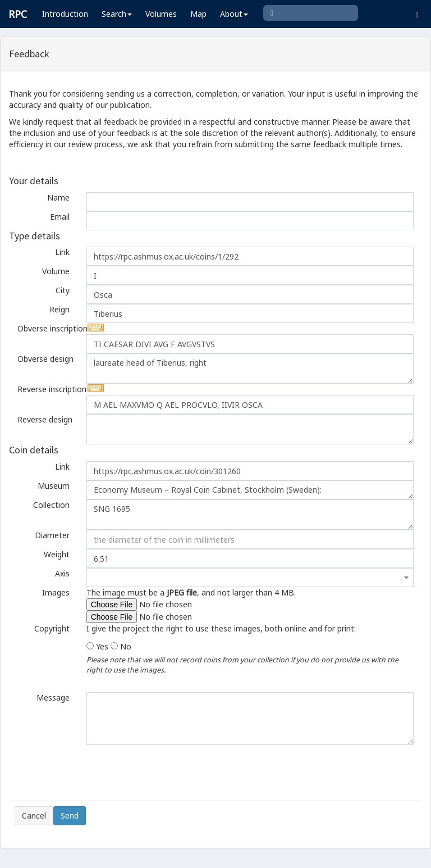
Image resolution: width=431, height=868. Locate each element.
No (126, 646)
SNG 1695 (250, 515)
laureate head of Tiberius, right (250, 369)
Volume (56, 271)
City (63, 290)
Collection (51, 505)
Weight (57, 554)
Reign (59, 309)
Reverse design (45, 419)
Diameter (52, 535)
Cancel (34, 815)
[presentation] (100, 772)
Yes (102, 646)
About (234, 14)
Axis (62, 573)
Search (117, 14)
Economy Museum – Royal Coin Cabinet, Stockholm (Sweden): (250, 490)
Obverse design (45, 359)
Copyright (52, 628)
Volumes (161, 14)
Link (62, 252)
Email (60, 217)
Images (56, 592)
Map (198, 14)
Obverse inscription (48, 328)
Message (53, 697)
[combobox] (250, 578)
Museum (54, 486)
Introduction (65, 14)
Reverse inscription (48, 389)
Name (58, 197)
